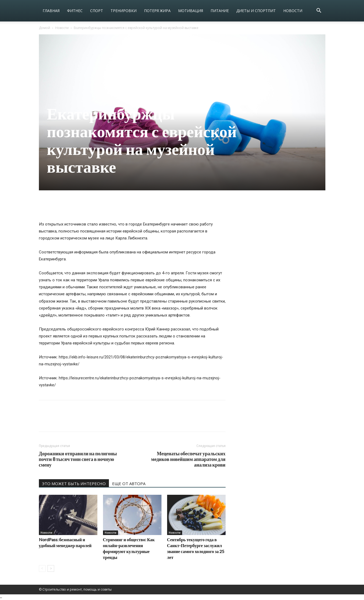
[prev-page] (42, 568)
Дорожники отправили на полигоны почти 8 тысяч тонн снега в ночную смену (78, 459)
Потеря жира (157, 11)
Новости (293, 11)
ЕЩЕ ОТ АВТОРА (129, 483)
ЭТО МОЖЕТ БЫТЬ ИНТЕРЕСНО (74, 483)
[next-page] (51, 568)
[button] (319, 11)
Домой (45, 28)
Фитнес (75, 11)
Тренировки (124, 11)
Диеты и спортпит (256, 11)
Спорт (97, 11)
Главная (51, 11)
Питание (220, 11)
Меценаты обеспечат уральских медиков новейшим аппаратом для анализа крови (188, 459)
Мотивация (191, 11)
